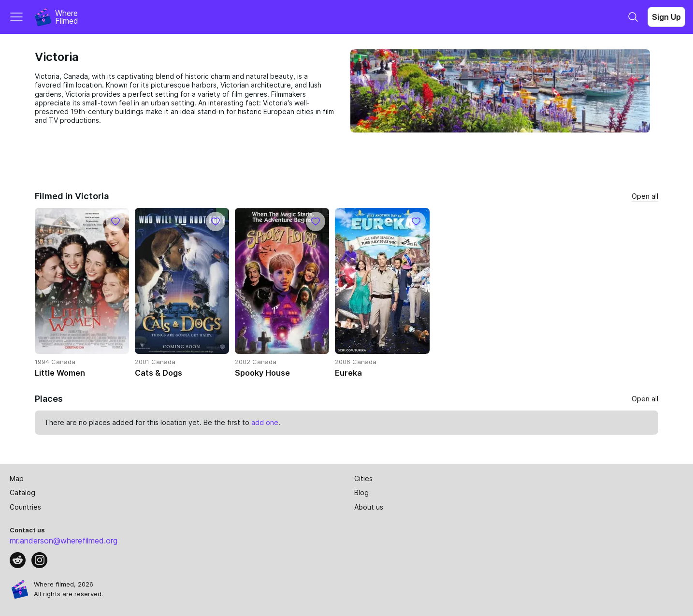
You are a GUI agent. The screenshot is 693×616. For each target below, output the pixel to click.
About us (369, 507)
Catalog (22, 492)
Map (17, 478)
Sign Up (666, 17)
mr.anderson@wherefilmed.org (64, 541)
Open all (645, 196)
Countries (25, 507)
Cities (363, 478)
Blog (361, 492)
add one (265, 422)
